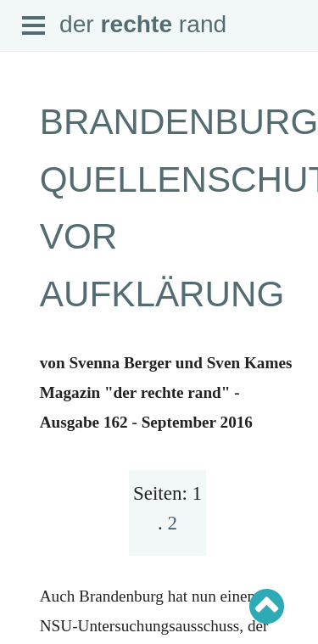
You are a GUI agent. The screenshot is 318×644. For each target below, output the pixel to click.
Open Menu (34, 26)
